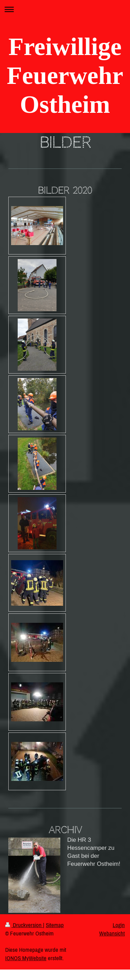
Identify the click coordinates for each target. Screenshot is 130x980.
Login (119, 925)
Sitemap (55, 925)
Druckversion (24, 925)
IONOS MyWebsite (26, 958)
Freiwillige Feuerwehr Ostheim (65, 76)
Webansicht (112, 933)
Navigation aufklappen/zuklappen (65, 9)
